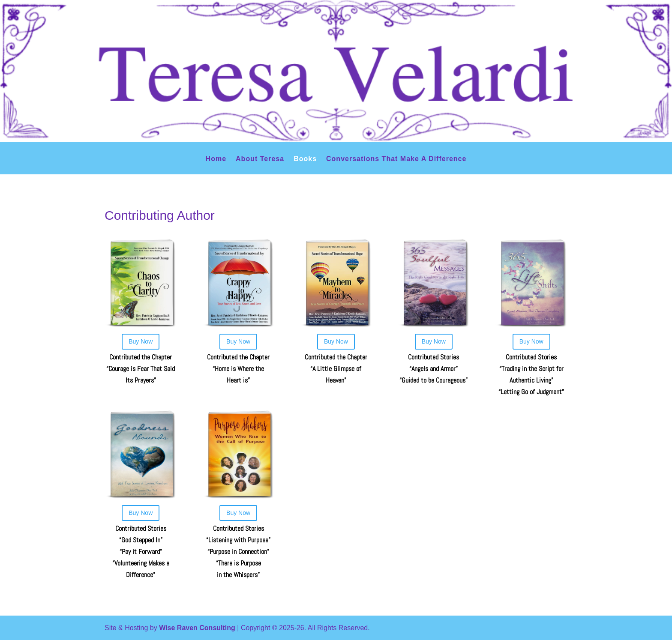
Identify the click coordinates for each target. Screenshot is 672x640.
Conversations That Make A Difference (396, 159)
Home (216, 159)
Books (305, 159)
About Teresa (260, 159)
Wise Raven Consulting (197, 628)
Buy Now (141, 341)
